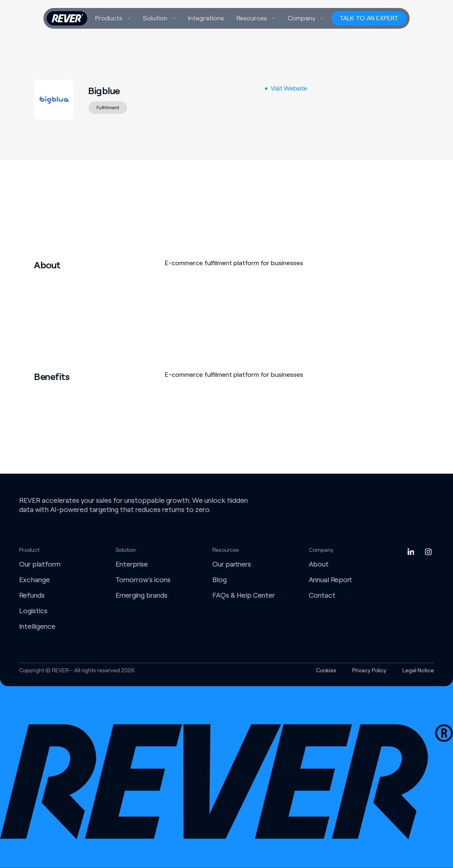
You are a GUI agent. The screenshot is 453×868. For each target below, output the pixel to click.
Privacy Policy (369, 670)
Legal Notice (418, 670)
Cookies (326, 670)
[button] (113, 18)
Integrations (206, 18)
